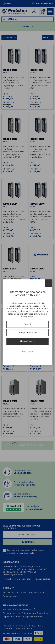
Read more (27, 351)
